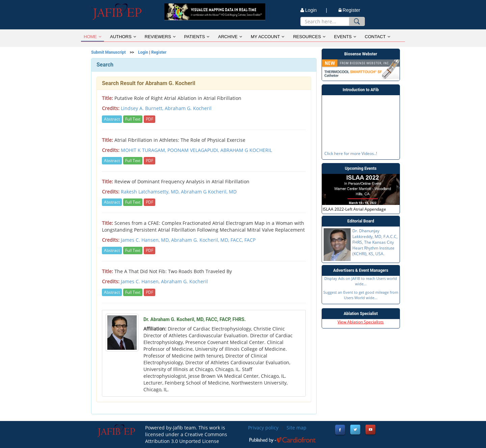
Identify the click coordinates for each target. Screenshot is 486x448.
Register (349, 10)
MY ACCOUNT (267, 37)
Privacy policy (263, 428)
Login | (314, 10)
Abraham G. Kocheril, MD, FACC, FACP (213, 240)
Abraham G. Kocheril (188, 108)
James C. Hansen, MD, (146, 240)
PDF (150, 119)
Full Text (133, 119)
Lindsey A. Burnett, (143, 108)
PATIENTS (197, 37)
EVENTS (345, 37)
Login (143, 52)
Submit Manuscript (109, 52)
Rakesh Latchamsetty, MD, (151, 192)
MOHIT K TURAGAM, (144, 150)
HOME (92, 37)
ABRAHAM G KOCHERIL (246, 150)
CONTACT (377, 37)
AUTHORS (123, 37)
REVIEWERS (160, 37)
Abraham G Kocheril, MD (209, 192)
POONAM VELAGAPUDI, (194, 150)
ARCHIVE (230, 37)
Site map (296, 428)
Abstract (112, 119)
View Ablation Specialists (361, 322)
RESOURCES (309, 37)
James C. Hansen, (141, 281)
